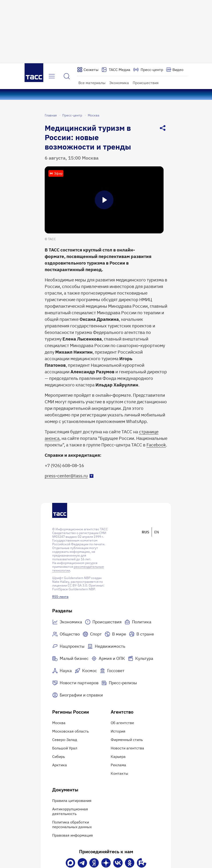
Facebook (156, 445)
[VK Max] (70, 863)
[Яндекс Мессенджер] (94, 863)
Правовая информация (73, 835)
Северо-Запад (65, 740)
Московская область (70, 731)
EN (157, 532)
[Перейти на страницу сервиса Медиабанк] (116, 70)
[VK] (118, 863)
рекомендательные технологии (78, 569)
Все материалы (92, 83)
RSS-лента (60, 597)
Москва (93, 115)
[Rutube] (142, 863)
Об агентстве (122, 723)
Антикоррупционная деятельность (70, 811)
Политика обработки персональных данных (72, 824)
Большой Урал (65, 748)
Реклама (118, 765)
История (118, 731)
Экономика (119, 83)
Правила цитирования (72, 801)
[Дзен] (106, 863)
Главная (51, 115)
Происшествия (146, 83)
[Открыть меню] (52, 76)
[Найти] (67, 76)
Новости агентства (127, 748)
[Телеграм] (82, 863)
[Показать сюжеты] (88, 70)
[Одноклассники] (130, 863)
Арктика (60, 765)
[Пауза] (104, 200)
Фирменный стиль (127, 740)
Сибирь (58, 756)
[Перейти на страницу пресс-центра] (148, 70)
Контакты (119, 773)
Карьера (118, 756)
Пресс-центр (72, 115)
